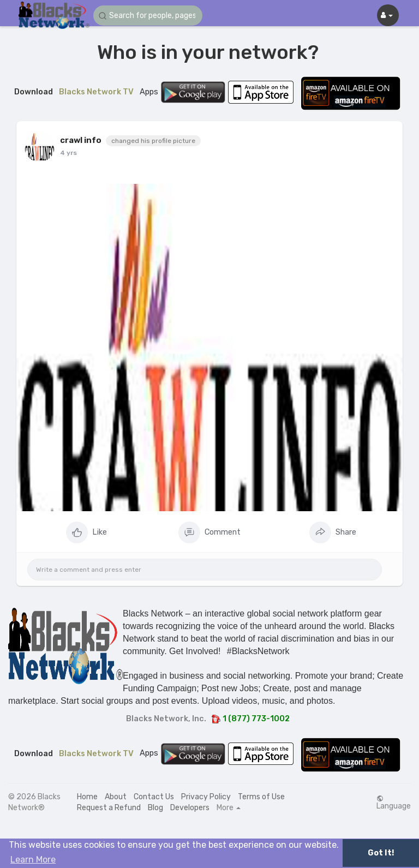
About (116, 797)
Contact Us (154, 797)
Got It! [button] (381, 853)
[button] (148, 16)
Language (394, 803)
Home (87, 797)
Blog (155, 808)
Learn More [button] (33, 860)
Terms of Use (261, 797)
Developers (190, 808)
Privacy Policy (206, 797)
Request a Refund (109, 808)
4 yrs (68, 153)
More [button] (229, 808)
